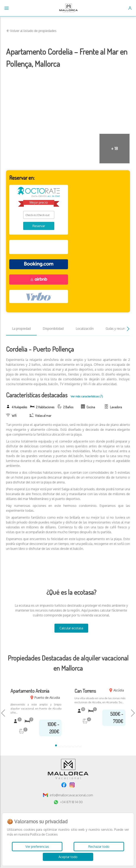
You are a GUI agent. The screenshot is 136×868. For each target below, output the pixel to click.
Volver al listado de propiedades (31, 31)
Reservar (39, 226)
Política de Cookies (44, 834)
